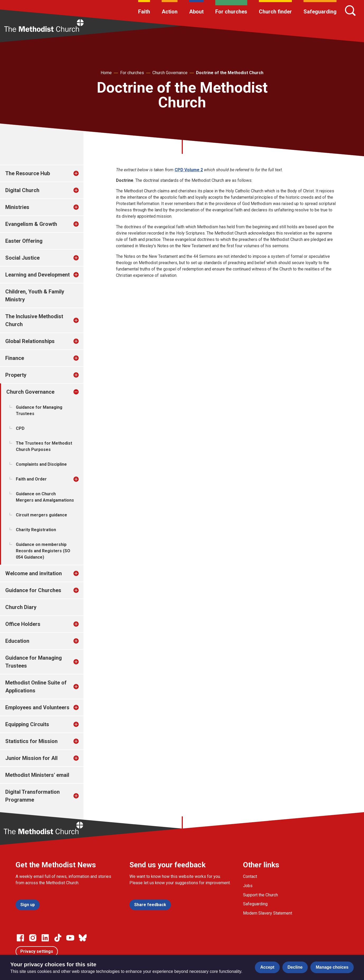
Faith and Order (31, 479)
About (196, 12)
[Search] (350, 11)
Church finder (275, 12)
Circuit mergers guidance (41, 515)
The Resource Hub (28, 173)
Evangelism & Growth (31, 224)
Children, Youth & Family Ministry (35, 296)
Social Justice (22, 258)
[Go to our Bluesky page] (83, 938)
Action (170, 12)
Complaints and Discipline (41, 464)
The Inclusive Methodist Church (34, 320)
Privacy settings (37, 951)
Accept (267, 967)
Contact (250, 876)
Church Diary (21, 607)
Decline (295, 967)
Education (17, 641)
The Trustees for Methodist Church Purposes (44, 446)
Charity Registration (36, 530)
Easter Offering (24, 241)
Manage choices (332, 967)
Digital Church (22, 190)
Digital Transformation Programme (32, 796)
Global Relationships (30, 341)
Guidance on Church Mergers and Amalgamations (45, 497)
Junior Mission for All (31, 758)
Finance (15, 358)
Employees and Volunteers (37, 707)
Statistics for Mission (31, 741)
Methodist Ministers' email (37, 775)
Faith (144, 12)
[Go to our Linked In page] (45, 938)
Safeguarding (320, 12)
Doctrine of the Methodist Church (230, 73)
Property (16, 375)
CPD (20, 428)
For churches (231, 12)
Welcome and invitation (34, 573)
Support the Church (260, 895)
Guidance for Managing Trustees (39, 410)
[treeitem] (82, 173)
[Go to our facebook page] (20, 938)
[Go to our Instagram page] (33, 938)
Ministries (17, 207)
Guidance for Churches (33, 590)
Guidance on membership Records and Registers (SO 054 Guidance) (43, 551)
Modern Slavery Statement (268, 913)
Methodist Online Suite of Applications (36, 687)
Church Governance (170, 73)
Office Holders (23, 624)
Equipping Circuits (27, 724)
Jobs (248, 886)
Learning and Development (38, 275)
